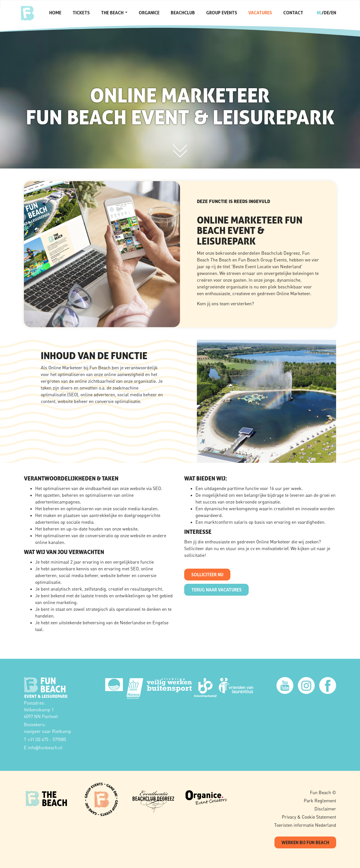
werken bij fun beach (305, 842)
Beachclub (183, 13)
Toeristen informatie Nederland (305, 825)
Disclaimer (325, 809)
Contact (293, 13)
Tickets (81, 13)
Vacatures (260, 13)
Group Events (222, 13)
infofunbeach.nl (45, 748)
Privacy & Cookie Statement (309, 817)
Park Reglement (320, 801)
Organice (149, 13)
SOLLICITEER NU (207, 575)
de (326, 13)
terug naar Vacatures (216, 590)
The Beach (114, 13)
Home (55, 13)
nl (319, 13)
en (334, 13)
